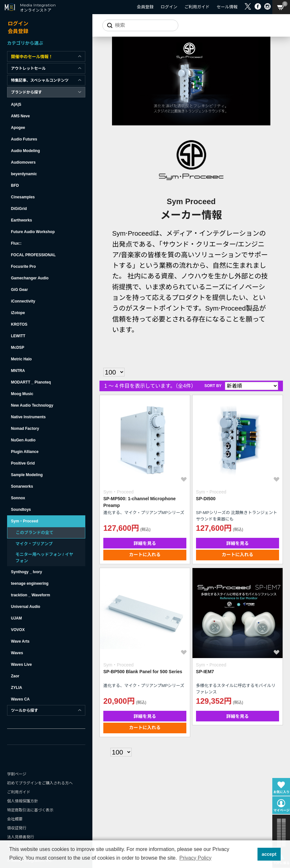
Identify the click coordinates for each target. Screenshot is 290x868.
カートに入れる (145, 555)
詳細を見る (145, 543)
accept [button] (269, 854)
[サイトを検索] (138, 25)
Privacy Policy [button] (195, 858)
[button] (251, 854)
